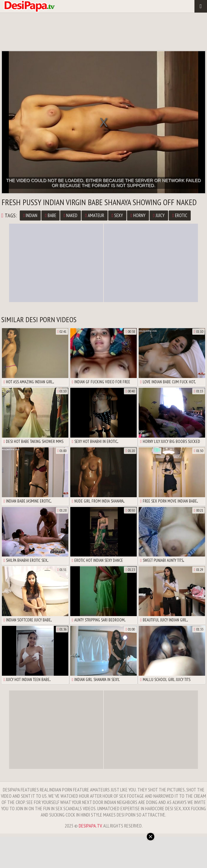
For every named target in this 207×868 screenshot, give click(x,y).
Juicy (159, 215)
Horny (138, 215)
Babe (50, 215)
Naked (71, 215)
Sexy (117, 215)
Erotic (180, 215)
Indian (30, 215)
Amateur (94, 215)
